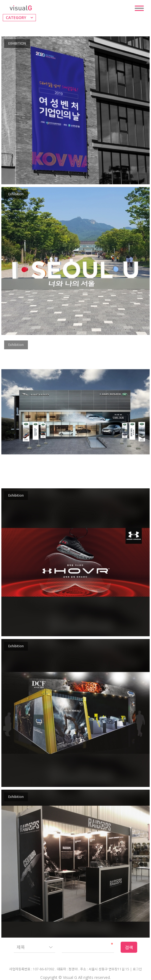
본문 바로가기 (0, 0)
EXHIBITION (17, 43)
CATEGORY (16, 17)
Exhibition (16, 194)
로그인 (137, 969)
